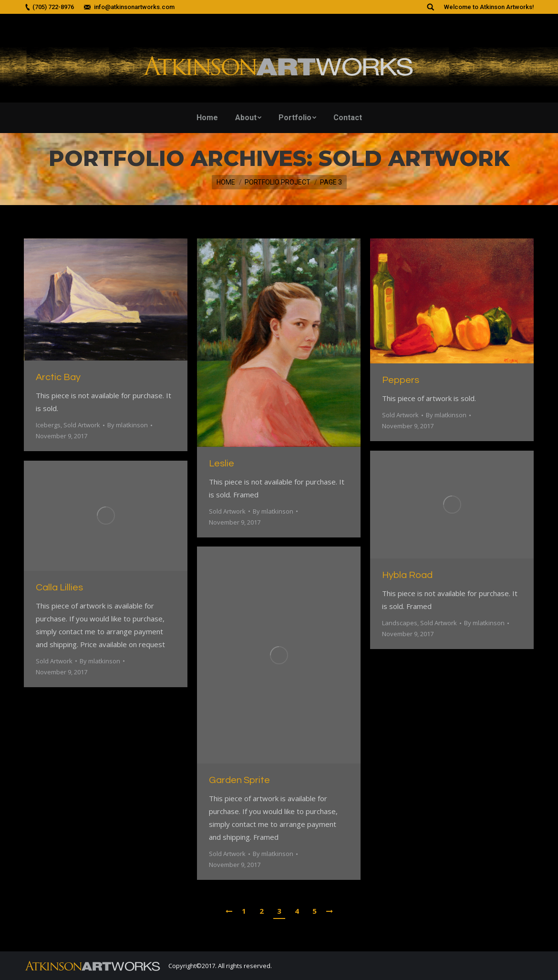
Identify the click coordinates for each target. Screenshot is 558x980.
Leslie (222, 464)
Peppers (401, 380)
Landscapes (400, 623)
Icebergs (48, 425)
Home (226, 182)
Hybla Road (407, 575)
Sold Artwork (82, 425)
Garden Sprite (239, 780)
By (128, 425)
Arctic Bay (58, 377)
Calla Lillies (59, 588)
